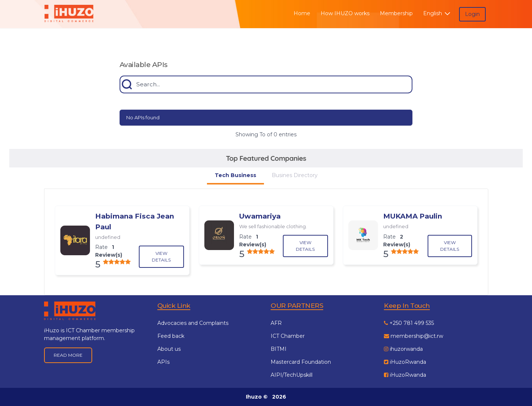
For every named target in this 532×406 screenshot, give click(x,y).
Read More (68, 355)
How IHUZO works (345, 13)
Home (302, 13)
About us (169, 349)
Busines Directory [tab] (295, 175)
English (437, 13)
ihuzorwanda (403, 349)
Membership (396, 13)
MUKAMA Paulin (413, 216)
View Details (161, 257)
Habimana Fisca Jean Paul (135, 221)
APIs (163, 362)
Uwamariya (260, 216)
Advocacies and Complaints (193, 323)
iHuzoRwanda (405, 362)
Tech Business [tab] (235, 175)
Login (472, 14)
